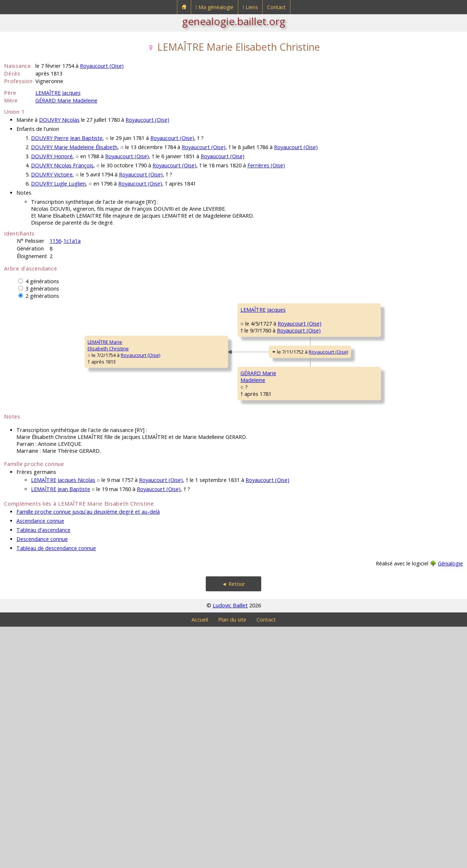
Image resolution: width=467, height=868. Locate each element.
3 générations (42, 289)
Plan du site (232, 861)
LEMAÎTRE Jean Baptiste (61, 730)
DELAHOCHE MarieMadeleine (261, 422)
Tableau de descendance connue (56, 789)
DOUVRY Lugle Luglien (58, 184)
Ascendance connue (40, 762)
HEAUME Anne (372, 528)
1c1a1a (72, 241)
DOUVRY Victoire (52, 174)
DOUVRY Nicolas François (62, 165)
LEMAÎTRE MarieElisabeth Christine (29, 466)
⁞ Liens (250, 7)
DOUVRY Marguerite (379, 441)
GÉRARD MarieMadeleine (141, 553)
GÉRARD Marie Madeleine (66, 100)
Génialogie (450, 805)
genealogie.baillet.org (234, 21)
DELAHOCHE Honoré (379, 397)
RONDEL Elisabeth (260, 594)
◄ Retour (233, 825)
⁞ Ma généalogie (215, 7)
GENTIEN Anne (372, 353)
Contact (276, 7)
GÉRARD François (375, 484)
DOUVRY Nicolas (59, 120)
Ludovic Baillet (230, 847)
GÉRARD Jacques (259, 506)
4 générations (42, 281)
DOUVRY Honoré (52, 156)
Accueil (200, 861)
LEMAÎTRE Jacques (58, 93)
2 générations (42, 296)
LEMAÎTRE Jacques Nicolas (63, 721)
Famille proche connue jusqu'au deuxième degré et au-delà (88, 753)
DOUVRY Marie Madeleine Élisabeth (74, 147)
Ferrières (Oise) (266, 165)
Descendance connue (42, 780)
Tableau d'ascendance (43, 771)
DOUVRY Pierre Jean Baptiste (67, 138)
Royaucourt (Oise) (102, 66)
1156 (55, 241)
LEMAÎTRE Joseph (259, 331)
